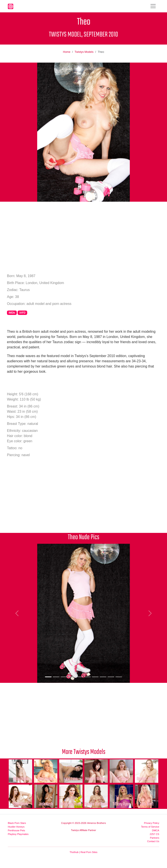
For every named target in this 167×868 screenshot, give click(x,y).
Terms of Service (150, 827)
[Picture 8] (103, 677)
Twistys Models (84, 52)
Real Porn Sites (89, 852)
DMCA (156, 830)
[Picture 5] (80, 677)
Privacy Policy (152, 823)
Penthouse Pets (16, 830)
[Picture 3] (64, 677)
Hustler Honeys (16, 827)
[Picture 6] (87, 677)
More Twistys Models (84, 752)
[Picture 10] (119, 677)
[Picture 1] (48, 677)
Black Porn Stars (17, 823)
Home (67, 52)
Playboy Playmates (18, 834)
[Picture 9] (111, 677)
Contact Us (153, 841)
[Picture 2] (56, 677)
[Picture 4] (72, 677)
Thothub (74, 852)
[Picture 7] (95, 677)
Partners (155, 838)
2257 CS (154, 834)
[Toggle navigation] (153, 6)
